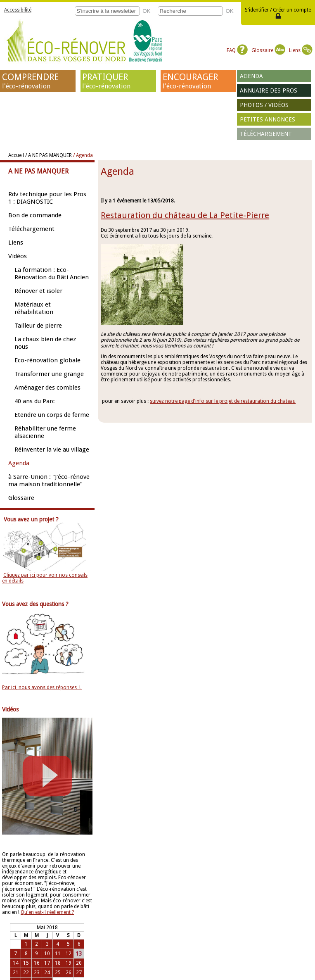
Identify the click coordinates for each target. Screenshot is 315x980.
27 (79, 973)
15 (26, 963)
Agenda (251, 76)
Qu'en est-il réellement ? (47, 912)
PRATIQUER (118, 81)
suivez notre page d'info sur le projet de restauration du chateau (223, 401)
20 (79, 963)
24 (47, 973)
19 (69, 963)
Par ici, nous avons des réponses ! (42, 687)
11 (58, 954)
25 (58, 973)
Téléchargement (266, 134)
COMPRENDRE (38, 81)
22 (26, 973)
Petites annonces (268, 119)
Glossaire (268, 50)
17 (47, 963)
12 (69, 954)
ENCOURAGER (199, 81)
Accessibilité (18, 10)
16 (37, 963)
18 (58, 963)
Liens (301, 50)
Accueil (16, 155)
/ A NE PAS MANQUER (49, 155)
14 (16, 963)
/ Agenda (83, 155)
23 (37, 973)
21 (16, 973)
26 (69, 973)
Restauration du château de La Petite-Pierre (185, 215)
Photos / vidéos (264, 105)
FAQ (237, 50)
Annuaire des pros (269, 90)
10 (47, 954)
